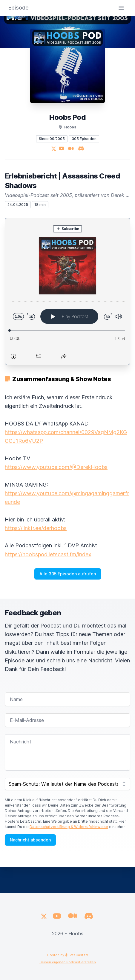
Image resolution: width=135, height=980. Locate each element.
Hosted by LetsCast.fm (68, 955)
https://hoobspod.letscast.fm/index (48, 554)
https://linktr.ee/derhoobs (36, 528)
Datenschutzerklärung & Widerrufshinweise (69, 827)
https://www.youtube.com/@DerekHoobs (56, 467)
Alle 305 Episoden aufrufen (68, 574)
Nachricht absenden (30, 840)
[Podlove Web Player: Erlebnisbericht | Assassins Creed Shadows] (67, 291)
